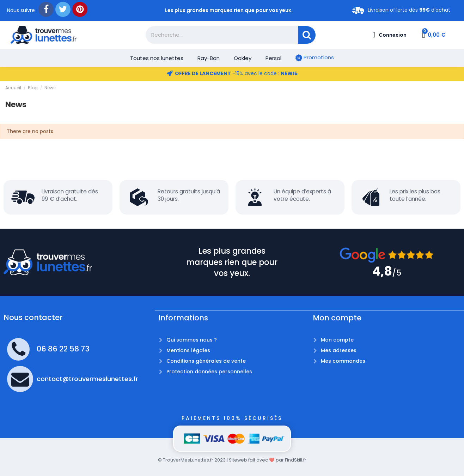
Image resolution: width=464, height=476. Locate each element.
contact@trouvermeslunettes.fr (87, 379)
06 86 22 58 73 (63, 349)
